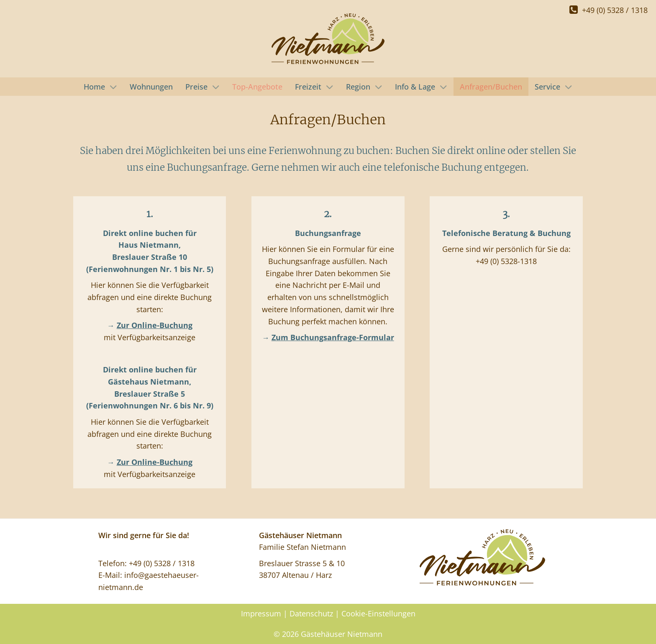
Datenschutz (311, 613)
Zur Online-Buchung (155, 325)
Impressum (261, 613)
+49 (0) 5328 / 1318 (609, 10)
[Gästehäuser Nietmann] (328, 39)
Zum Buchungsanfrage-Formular (333, 337)
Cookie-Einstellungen (378, 613)
